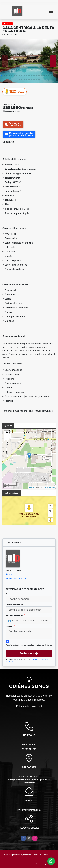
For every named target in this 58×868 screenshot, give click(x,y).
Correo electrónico (15, 605)
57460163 (13, 574)
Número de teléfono (15, 615)
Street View (15, 92)
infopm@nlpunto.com (29, 810)
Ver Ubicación (28, 514)
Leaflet (32, 487)
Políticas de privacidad (29, 706)
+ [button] (7, 433)
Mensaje (10, 626)
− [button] (7, 437)
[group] (29, 61)
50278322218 (29, 749)
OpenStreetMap (49, 487)
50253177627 (29, 745)
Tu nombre (11, 594)
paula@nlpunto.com (18, 578)
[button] (2, 76)
